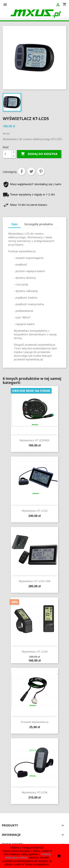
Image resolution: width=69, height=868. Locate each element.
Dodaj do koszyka (39, 154)
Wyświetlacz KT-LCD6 (35, 792)
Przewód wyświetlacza (35, 722)
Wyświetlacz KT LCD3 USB (34, 581)
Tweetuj (31, 171)
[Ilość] (7, 154)
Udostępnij (22, 171)
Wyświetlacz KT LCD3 (35, 511)
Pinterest (41, 171)
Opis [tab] (15, 224)
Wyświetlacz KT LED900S (34, 440)
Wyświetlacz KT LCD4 (35, 652)
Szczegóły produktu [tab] (39, 224)
